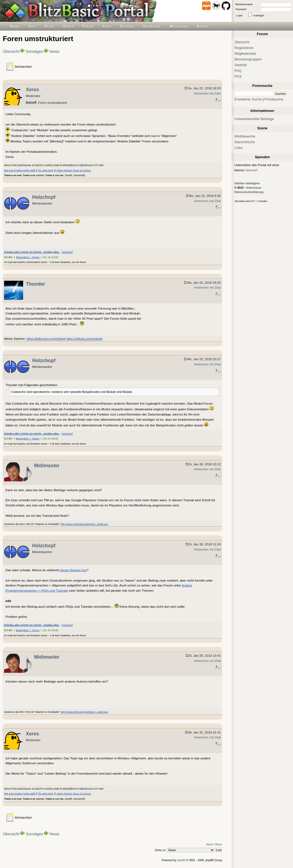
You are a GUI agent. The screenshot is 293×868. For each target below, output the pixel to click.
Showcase (152, 26)
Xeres (32, 90)
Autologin (259, 15)
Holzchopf (44, 197)
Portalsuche (274, 99)
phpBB (181, 860)
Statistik (241, 65)
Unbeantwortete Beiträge (254, 119)
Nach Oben (214, 844)
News (55, 51)
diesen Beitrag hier (73, 570)
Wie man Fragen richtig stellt (20, 170)
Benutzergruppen (248, 59)
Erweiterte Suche (248, 99)
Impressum (254, 188)
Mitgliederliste (245, 54)
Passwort (241, 9)
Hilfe (50, 26)
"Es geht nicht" (46, 170)
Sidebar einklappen (247, 183)
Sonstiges (35, 51)
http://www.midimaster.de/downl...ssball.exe (84, 524)
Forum (88, 26)
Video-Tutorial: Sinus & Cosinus (74, 170)
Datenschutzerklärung (249, 192)
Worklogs (179, 26)
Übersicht (11, 51)
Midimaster (47, 466)
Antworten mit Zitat (207, 93)
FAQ (238, 71)
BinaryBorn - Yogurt (28, 257)
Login (239, 15)
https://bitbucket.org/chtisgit (46, 339)
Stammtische (245, 142)
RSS (238, 76)
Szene (69, 26)
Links (239, 148)
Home (15, 26)
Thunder (36, 284)
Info (32, 26)
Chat (107, 26)
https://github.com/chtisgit (84, 339)
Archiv (203, 26)
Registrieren (244, 48)
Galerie (127, 26)
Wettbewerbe (245, 136)
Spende (251, 170)
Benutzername (244, 4)
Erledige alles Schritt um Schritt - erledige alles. (32, 252)
